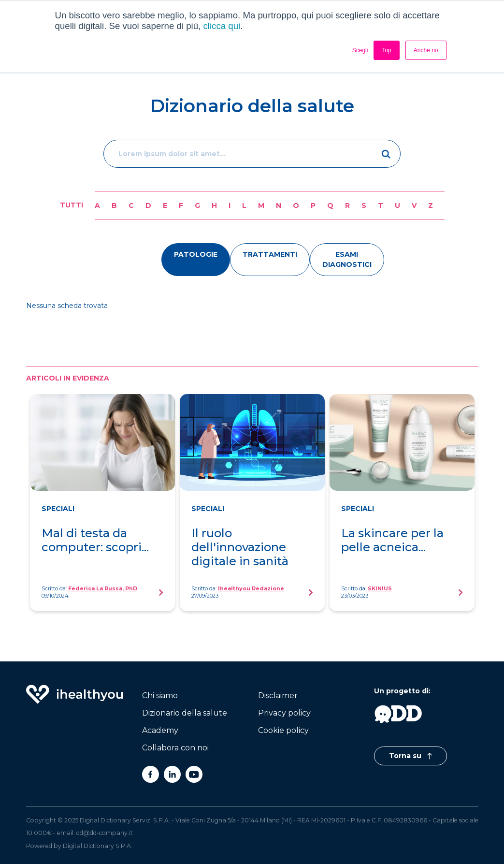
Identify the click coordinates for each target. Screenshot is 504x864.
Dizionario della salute (185, 713)
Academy (160, 730)
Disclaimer (278, 696)
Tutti (72, 205)
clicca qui (222, 26)
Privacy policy (284, 713)
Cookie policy (283, 730)
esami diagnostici (347, 259)
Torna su (410, 756)
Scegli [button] (360, 50)
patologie (196, 254)
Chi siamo (160, 696)
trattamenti (270, 254)
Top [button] (386, 50)
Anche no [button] (426, 50)
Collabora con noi (175, 748)
